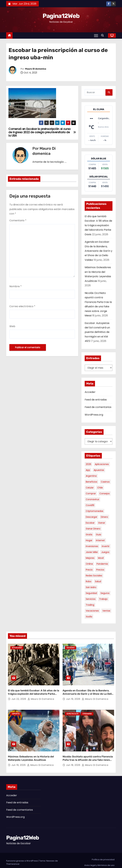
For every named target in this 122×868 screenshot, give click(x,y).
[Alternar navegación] (96, 35)
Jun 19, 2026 (74, 697)
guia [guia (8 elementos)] (98, 535)
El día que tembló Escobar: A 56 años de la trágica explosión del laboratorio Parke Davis (98, 225)
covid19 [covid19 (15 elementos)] (90, 505)
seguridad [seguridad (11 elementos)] (91, 593)
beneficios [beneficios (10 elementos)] (91, 482)
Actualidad (17, 648)
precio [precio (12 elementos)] (89, 570)
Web (12, 326)
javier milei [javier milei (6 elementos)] (92, 552)
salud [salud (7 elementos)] (98, 581)
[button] (103, 35)
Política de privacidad (103, 855)
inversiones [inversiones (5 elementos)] (92, 546)
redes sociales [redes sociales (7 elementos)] (94, 576)
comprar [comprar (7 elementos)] (91, 493)
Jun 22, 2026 (19, 697)
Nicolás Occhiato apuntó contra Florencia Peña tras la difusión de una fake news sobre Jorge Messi (88, 756)
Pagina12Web (61, 16)
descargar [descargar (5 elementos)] (91, 517)
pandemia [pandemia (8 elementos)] (102, 564)
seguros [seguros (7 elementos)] (105, 593)
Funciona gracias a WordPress (22, 857)
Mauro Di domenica (36, 69)
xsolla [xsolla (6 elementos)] (89, 617)
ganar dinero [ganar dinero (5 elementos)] (93, 529)
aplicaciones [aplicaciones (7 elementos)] (102, 464)
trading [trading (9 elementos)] (90, 605)
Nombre (15, 286)
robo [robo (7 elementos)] (89, 581)
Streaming (87, 712)
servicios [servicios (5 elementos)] (91, 599)
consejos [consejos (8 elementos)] (105, 493)
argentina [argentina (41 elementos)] (91, 476)
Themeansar (13, 860)
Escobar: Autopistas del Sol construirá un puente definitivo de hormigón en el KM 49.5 (97, 332)
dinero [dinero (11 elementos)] (104, 517)
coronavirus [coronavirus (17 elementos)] (92, 499)
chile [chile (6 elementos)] (100, 488)
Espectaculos (73, 712)
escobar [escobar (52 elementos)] (90, 523)
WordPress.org (94, 415)
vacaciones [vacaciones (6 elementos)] (92, 611)
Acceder (90, 392)
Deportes (16, 712)
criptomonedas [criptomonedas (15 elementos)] (95, 511)
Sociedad (71, 648)
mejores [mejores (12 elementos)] (90, 558)
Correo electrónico (22, 306)
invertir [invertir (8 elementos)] (106, 546)
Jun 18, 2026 (74, 761)
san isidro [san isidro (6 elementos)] (91, 587)
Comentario (18, 220)
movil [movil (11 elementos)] (101, 558)
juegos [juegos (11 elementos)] (105, 552)
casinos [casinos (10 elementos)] (105, 482)
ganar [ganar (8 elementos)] (102, 523)
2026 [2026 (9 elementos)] (88, 464)
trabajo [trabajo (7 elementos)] (103, 599)
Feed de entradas (96, 400)
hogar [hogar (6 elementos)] (89, 540)
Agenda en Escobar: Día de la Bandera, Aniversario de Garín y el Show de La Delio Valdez (98, 251)
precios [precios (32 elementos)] (100, 570)
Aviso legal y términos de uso (99, 861)
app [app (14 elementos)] (88, 470)
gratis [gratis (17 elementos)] (89, 535)
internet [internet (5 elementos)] (100, 540)
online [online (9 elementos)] (89, 564)
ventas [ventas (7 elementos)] (106, 611)
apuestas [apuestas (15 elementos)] (99, 470)
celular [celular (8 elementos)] (90, 488)
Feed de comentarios (98, 407)
